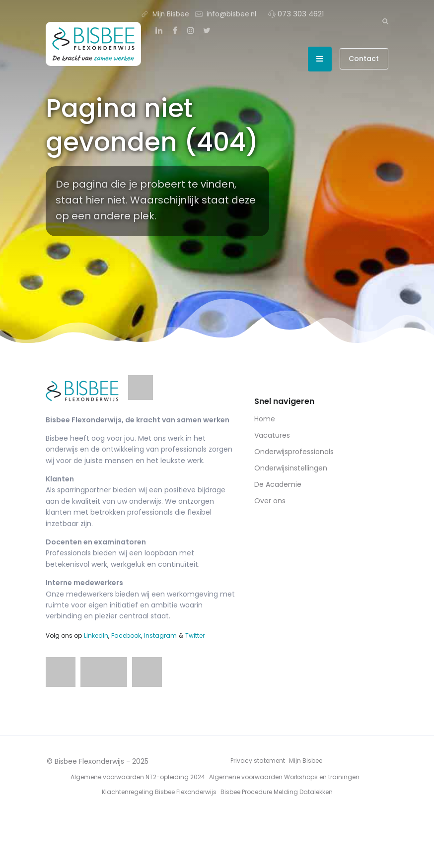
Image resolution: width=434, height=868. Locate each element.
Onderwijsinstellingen (291, 468)
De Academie (278, 484)
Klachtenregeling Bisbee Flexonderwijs (159, 792)
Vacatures (272, 435)
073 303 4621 (296, 14)
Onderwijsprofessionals (294, 452)
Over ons (270, 501)
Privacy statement (258, 761)
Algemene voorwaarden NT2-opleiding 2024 (138, 777)
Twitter (195, 635)
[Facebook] (175, 31)
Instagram (160, 635)
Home (265, 419)
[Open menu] (320, 59)
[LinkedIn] (159, 31)
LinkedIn (96, 635)
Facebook (126, 635)
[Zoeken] (385, 21)
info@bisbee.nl (226, 14)
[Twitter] (207, 31)
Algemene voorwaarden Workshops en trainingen (284, 777)
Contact (364, 59)
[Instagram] (191, 31)
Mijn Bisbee (165, 14)
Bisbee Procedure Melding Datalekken (277, 792)
